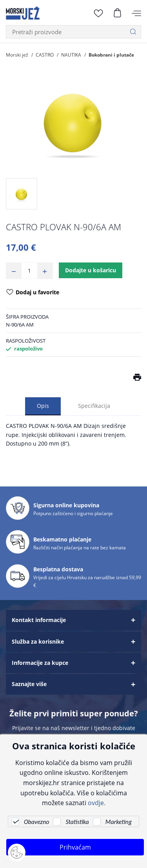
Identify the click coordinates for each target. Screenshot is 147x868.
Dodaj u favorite (33, 293)
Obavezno (36, 822)
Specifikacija (94, 406)
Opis (43, 406)
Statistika (77, 822)
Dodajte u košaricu (91, 270)
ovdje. (97, 803)
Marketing (119, 822)
